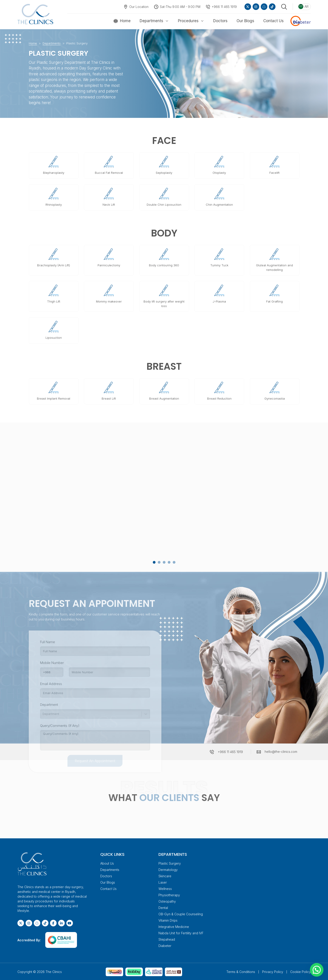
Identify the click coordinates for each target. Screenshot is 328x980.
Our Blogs (245, 21)
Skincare (165, 875)
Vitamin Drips (168, 920)
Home (125, 21)
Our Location (139, 7)
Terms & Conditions (241, 971)
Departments (151, 21)
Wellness (165, 888)
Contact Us (273, 21)
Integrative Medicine (174, 926)
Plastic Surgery (170, 863)
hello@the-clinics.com (281, 751)
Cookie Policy (300, 971)
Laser (163, 882)
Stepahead (167, 939)
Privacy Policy (273, 971)
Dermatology (168, 869)
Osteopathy (167, 901)
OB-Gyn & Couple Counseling (181, 913)
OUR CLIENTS (169, 797)
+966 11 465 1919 (224, 7)
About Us (107, 863)
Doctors (220, 21)
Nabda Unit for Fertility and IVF (181, 932)
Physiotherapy (169, 894)
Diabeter (165, 945)
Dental (163, 907)
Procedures (188, 21)
